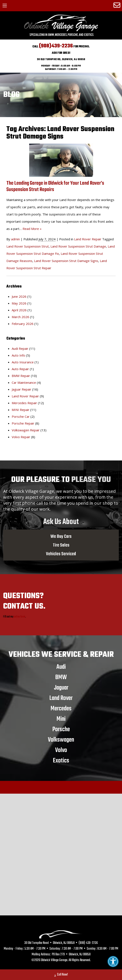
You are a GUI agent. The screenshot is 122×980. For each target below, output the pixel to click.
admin (15, 239)
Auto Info (18, 355)
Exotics (61, 760)
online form (19, 617)
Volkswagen (61, 740)
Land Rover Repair (88, 239)
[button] (113, 962)
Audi (61, 667)
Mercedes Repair (24, 403)
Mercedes (61, 708)
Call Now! (61, 975)
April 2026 (19, 310)
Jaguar (61, 688)
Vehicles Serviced (61, 554)
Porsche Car (21, 416)
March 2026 (20, 317)
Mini (61, 719)
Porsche (61, 729)
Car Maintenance (24, 382)
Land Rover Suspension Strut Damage (78, 246)
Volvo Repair (21, 437)
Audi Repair (20, 348)
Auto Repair (20, 369)
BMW (61, 677)
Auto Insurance (23, 362)
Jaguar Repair (22, 389)
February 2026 (23, 324)
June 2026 (19, 296)
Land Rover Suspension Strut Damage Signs (66, 261)
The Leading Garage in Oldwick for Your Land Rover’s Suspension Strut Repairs (55, 186)
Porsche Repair (23, 423)
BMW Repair (21, 376)
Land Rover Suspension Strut (28, 246)
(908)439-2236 (56, 46)
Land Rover (61, 698)
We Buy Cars (61, 536)
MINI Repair (21, 410)
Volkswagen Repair (26, 430)
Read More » (32, 229)
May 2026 (19, 303)
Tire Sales (61, 545)
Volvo (61, 750)
